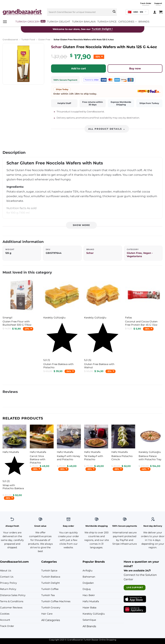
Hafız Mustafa (91, 601)
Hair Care (47, 614)
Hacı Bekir (89, 595)
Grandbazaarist (10, 39)
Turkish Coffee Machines (56, 601)
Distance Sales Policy (13, 595)
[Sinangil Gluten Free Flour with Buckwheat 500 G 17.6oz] (21, 323)
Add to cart (79, 68)
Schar (56, 47)
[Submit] (114, 12)
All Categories (51, 620)
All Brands (89, 626)
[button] (5, 22)
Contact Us (7, 577)
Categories (128, 22)
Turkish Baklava (84, 22)
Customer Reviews (11, 608)
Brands (144, 22)
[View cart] (161, 12)
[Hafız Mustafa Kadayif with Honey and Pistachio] (69, 458)
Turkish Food (28, 39)
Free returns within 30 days (93, 103)
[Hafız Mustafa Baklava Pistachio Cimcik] (123, 458)
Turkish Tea (48, 595)
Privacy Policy (8, 583)
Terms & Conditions (12, 601)
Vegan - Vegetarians (140, 255)
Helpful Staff (64, 103)
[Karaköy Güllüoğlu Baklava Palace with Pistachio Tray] (151, 458)
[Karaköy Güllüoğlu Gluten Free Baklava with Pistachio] (62, 366)
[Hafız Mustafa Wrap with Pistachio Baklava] (14, 487)
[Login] (155, 12)
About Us (6, 571)
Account (5, 620)
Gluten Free (44, 39)
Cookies (5, 614)
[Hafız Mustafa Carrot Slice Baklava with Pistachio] (42, 459)
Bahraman (89, 577)
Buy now (135, 68)
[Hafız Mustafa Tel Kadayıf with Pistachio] (96, 458)
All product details (107, 129)
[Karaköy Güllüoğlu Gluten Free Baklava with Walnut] (103, 366)
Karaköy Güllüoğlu (94, 614)
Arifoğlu (87, 571)
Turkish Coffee (50, 589)
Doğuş (87, 589)
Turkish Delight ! (102, 29)
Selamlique (89, 620)
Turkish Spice (107, 22)
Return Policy (8, 589)
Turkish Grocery (28, 22)
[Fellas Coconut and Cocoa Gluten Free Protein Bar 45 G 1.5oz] (144, 323)
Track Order (7, 626)
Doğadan (88, 583)
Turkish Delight (59, 22)
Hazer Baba (89, 608)
